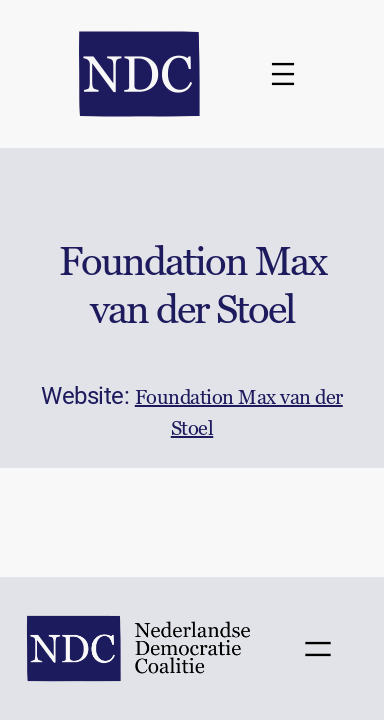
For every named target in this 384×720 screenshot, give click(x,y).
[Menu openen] (283, 74)
